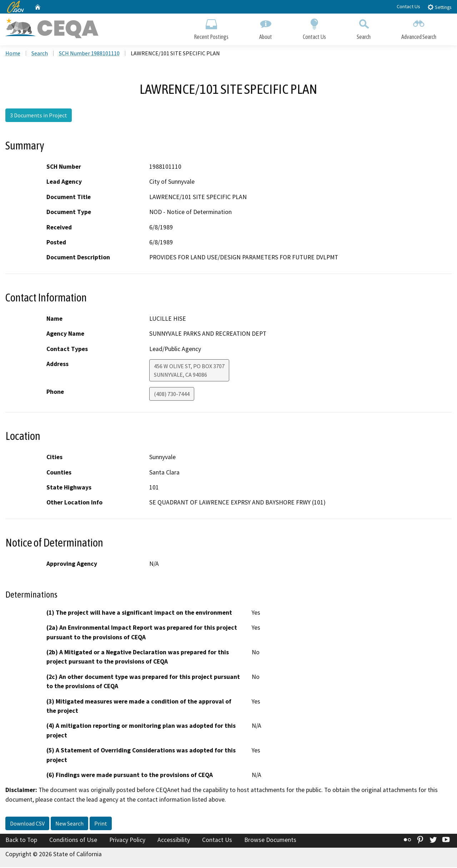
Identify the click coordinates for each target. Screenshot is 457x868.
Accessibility (174, 841)
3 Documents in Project (39, 116)
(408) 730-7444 (172, 395)
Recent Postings (211, 28)
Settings (439, 7)
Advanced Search (419, 28)
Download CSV (27, 824)
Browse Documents (270, 841)
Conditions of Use (73, 841)
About (266, 28)
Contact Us (408, 6)
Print (101, 824)
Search (364, 28)
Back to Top (21, 841)
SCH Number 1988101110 (89, 54)
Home (13, 54)
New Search (69, 824)
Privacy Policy (127, 841)
